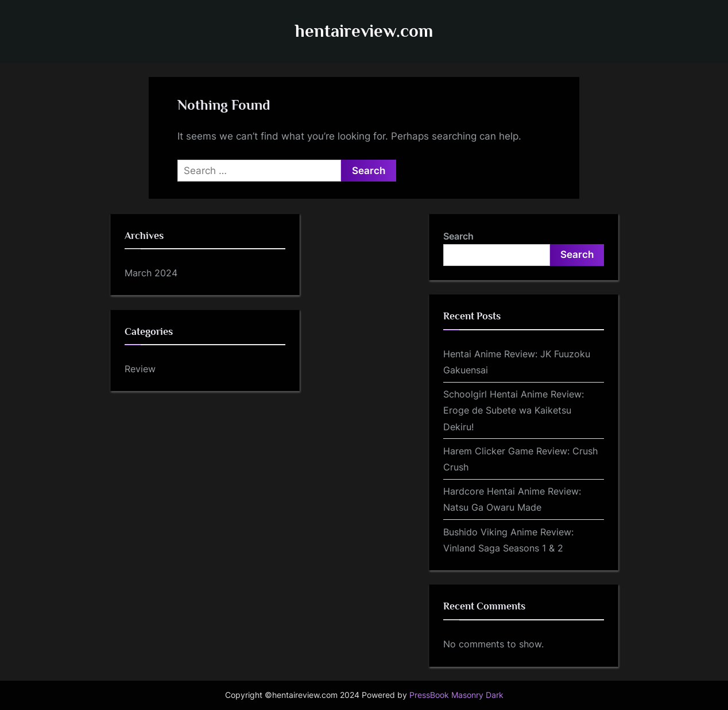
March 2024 (151, 273)
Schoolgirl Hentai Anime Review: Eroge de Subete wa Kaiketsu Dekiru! (514, 410)
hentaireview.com (364, 31)
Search (458, 236)
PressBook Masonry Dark (456, 695)
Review (140, 369)
